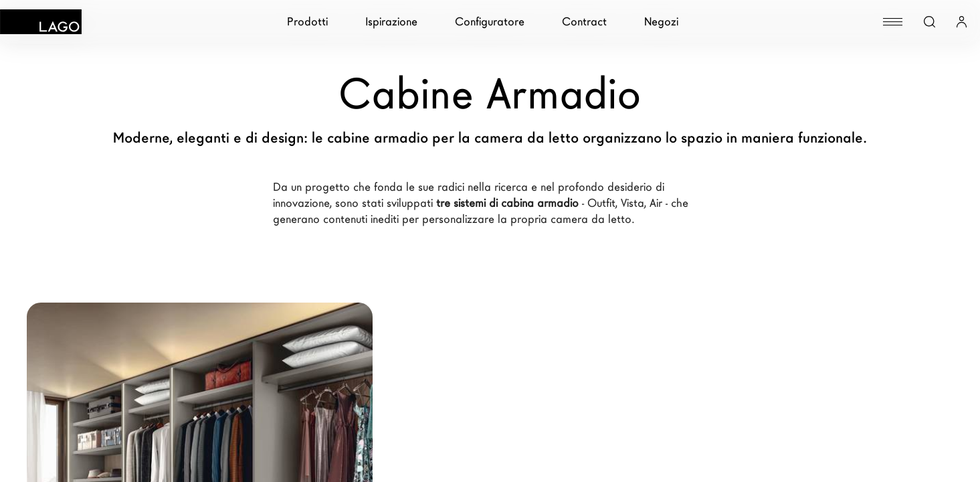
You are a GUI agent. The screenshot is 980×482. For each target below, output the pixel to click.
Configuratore (490, 22)
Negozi (661, 22)
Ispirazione (391, 22)
